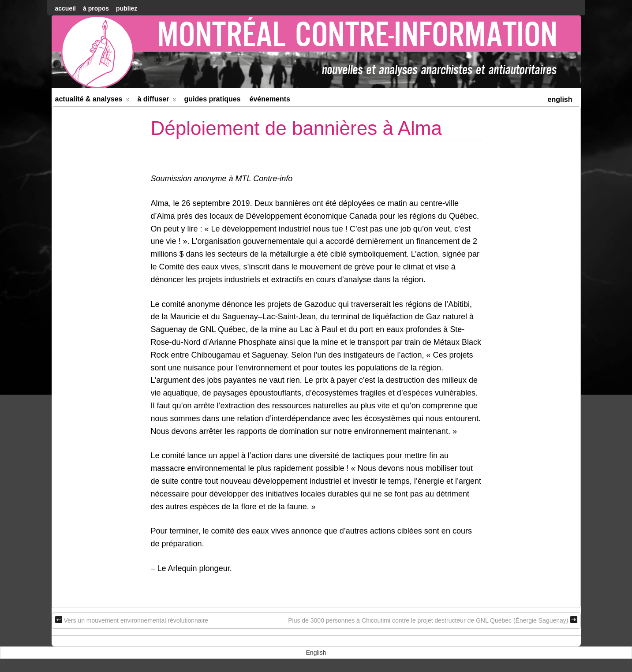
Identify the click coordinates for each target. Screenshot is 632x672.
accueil (65, 8)
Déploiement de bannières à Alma (296, 128)
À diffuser (157, 101)
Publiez (127, 8)
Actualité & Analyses (93, 101)
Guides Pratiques (212, 99)
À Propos (96, 8)
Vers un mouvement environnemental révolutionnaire (132, 620)
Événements (270, 99)
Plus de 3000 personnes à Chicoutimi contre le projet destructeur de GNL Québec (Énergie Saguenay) (432, 620)
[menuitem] (560, 99)
